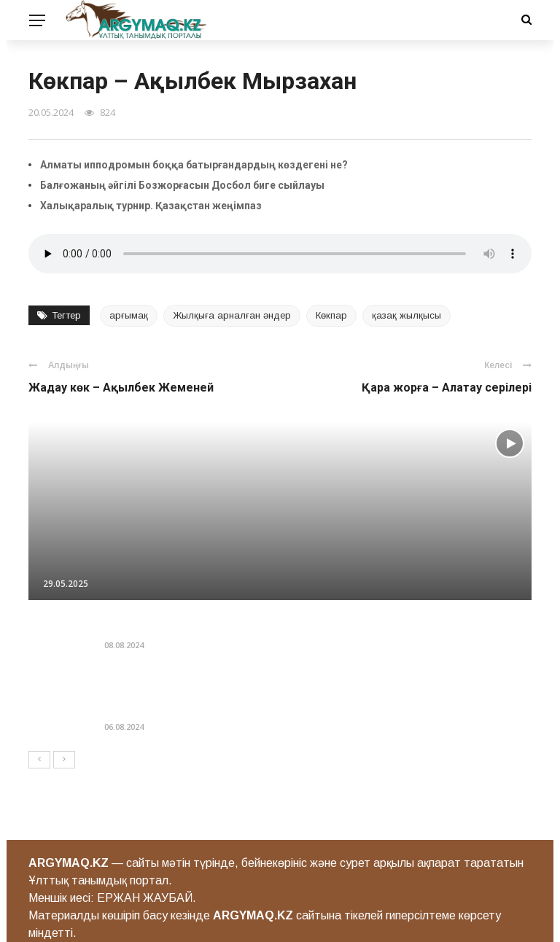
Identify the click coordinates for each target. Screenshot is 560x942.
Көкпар (331, 315)
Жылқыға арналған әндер (232, 315)
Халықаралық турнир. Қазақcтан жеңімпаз (151, 206)
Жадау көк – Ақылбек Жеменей (121, 388)
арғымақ (129, 315)
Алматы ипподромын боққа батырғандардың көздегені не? (194, 165)
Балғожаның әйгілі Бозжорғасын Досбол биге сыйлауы (182, 185)
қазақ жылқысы (407, 315)
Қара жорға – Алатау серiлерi (447, 388)
